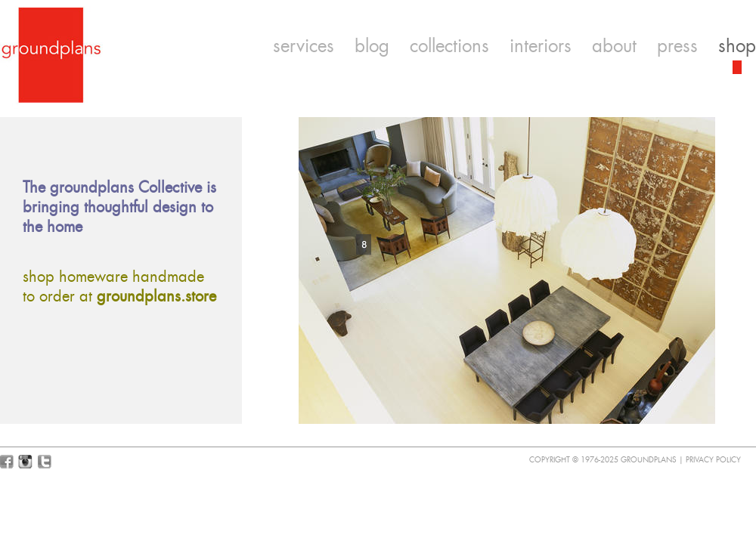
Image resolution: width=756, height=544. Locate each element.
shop (737, 46)
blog (372, 46)
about (614, 46)
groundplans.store (156, 296)
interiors (541, 46)
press (677, 46)
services (304, 46)
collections (449, 46)
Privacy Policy (713, 460)
